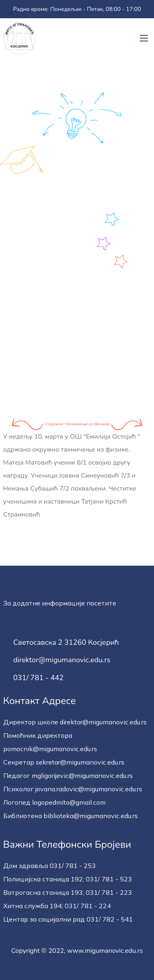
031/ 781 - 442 (39, 678)
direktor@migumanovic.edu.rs (62, 660)
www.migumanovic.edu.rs (105, 951)
